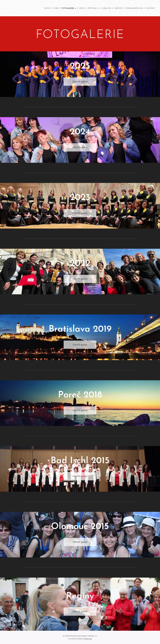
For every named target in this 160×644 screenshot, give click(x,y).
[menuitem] (47, 8)
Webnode (88, 639)
